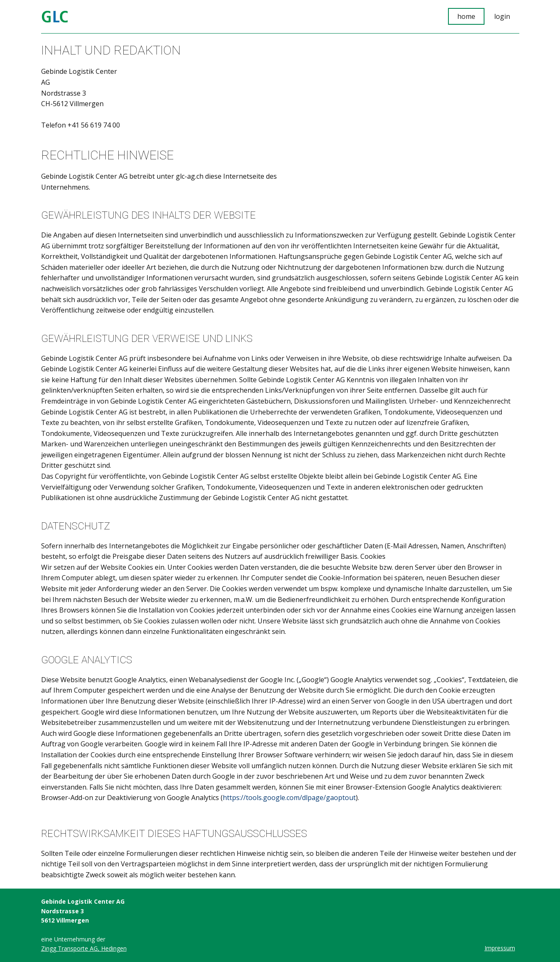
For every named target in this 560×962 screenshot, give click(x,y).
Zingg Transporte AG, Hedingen (84, 948)
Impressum (500, 948)
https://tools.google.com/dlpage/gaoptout (289, 798)
